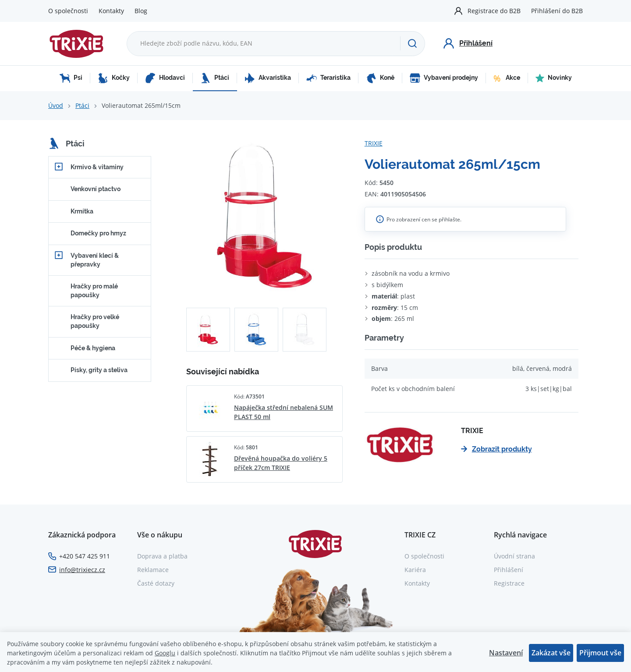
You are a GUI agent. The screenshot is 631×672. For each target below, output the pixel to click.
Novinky (554, 78)
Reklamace (153, 570)
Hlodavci (165, 78)
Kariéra (415, 570)
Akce (507, 78)
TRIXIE (374, 143)
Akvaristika (268, 78)
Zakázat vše (551, 653)
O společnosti (68, 11)
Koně (380, 78)
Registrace (509, 583)
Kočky (114, 78)
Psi (71, 78)
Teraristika (328, 78)
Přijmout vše (600, 653)
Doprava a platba (162, 556)
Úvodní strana (514, 556)
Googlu (165, 653)
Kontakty (111, 11)
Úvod (56, 105)
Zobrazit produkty (496, 449)
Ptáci (215, 78)
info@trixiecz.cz (82, 570)
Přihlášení (509, 570)
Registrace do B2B (494, 11)
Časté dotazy (156, 583)
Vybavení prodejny (444, 78)
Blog (141, 11)
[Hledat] (412, 43)
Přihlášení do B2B (557, 11)
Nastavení (506, 653)
